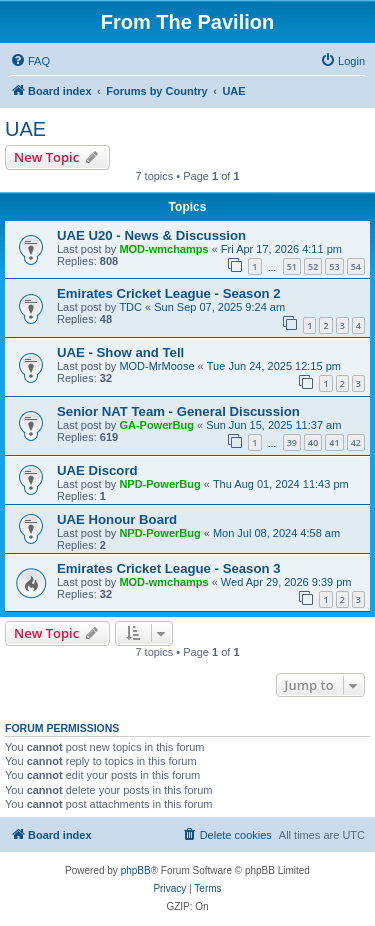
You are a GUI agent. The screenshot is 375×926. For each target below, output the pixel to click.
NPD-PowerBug (159, 484)
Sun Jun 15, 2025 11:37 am (273, 425)
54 (356, 266)
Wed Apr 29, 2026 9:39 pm (286, 582)
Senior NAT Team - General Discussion (178, 411)
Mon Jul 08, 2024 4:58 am (276, 533)
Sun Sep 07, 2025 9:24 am (219, 307)
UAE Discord (97, 470)
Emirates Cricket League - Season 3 (169, 568)
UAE (25, 129)
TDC (130, 307)
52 (313, 266)
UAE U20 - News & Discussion (151, 235)
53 (334, 266)
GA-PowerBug (156, 425)
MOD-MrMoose (156, 366)
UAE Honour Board (117, 519)
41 (334, 442)
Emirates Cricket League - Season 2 (169, 293)
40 (313, 442)
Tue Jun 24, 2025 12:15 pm (274, 366)
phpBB (136, 870)
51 (292, 266)
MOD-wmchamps (163, 249)
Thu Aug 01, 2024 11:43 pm (281, 484)
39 (292, 442)
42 (356, 442)
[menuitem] (30, 61)
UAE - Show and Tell (120, 352)
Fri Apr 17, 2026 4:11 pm (281, 249)
